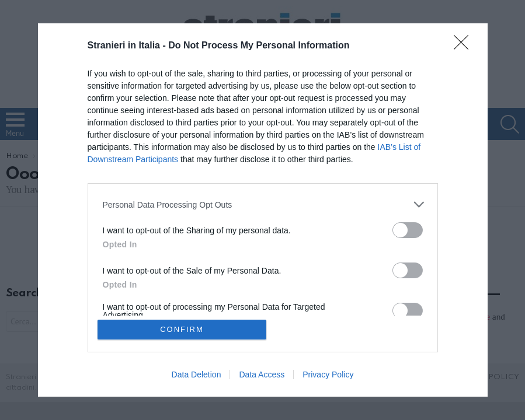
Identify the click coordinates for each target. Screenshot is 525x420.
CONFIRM (182, 329)
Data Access (262, 374)
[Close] (465, 46)
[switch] (408, 230)
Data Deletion (197, 374)
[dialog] (263, 210)
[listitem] (263, 204)
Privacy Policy (328, 374)
